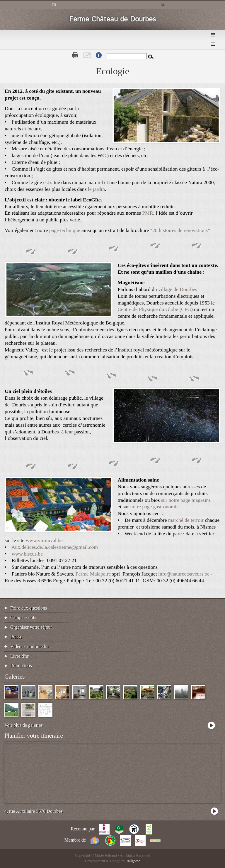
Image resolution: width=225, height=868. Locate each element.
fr (54, 5)
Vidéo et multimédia (29, 646)
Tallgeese (133, 861)
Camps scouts (23, 617)
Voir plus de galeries (24, 725)
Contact (87, 55)
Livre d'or (19, 656)
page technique (65, 230)
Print (75, 55)
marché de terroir (186, 520)
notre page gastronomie (155, 507)
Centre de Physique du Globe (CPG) (155, 309)
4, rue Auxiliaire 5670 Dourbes (34, 811)
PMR (148, 213)
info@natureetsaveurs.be (184, 574)
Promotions (21, 666)
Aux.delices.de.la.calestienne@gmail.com (55, 547)
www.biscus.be (27, 554)
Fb (99, 55)
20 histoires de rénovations (180, 230)
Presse (16, 637)
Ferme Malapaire (93, 574)
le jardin (96, 189)
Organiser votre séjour (31, 627)
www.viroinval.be (44, 540)
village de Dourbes (178, 289)
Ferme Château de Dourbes (112, 19)
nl (163, 5)
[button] (166, 142)
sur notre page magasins (186, 500)
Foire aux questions (29, 608)
